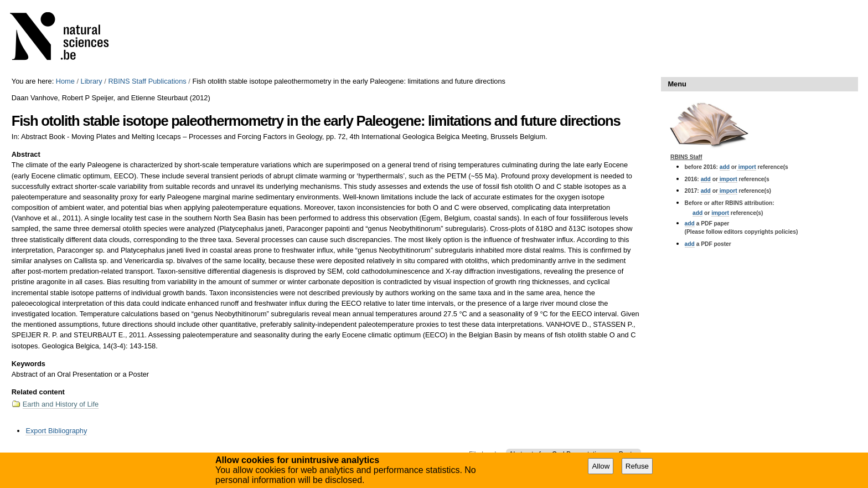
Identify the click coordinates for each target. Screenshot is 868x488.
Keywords (29, 364)
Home (65, 81)
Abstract (26, 154)
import (746, 167)
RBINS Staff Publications (147, 81)
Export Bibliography (56, 431)
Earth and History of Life (61, 404)
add (725, 167)
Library (92, 81)
